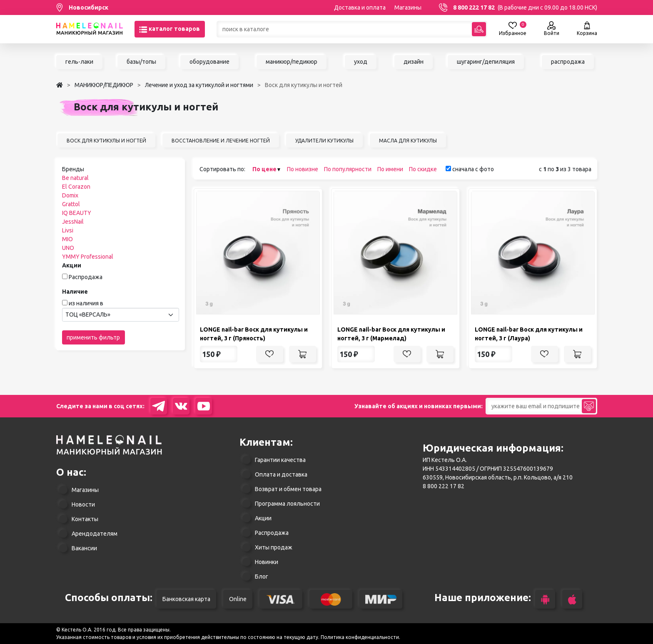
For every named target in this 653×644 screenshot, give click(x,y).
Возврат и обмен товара (288, 489)
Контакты (85, 519)
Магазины (408, 7)
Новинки (267, 562)
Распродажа (86, 277)
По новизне (303, 169)
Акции (263, 518)
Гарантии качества (280, 460)
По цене (264, 169)
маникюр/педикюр (292, 62)
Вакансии (84, 548)
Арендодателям (95, 534)
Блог (262, 577)
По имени (390, 169)
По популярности (348, 169)
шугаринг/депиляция (486, 62)
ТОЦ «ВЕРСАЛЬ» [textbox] (88, 315)
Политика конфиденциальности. (360, 637)
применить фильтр (93, 337)
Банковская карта (186, 599)
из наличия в (86, 303)
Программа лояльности (287, 504)
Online (238, 599)
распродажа (568, 62)
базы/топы (141, 62)
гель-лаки (79, 62)
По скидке (423, 169)
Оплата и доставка (281, 474)
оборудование (209, 62)
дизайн (414, 62)
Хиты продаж (274, 547)
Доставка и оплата (360, 7)
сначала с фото (470, 169)
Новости (83, 504)
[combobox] (121, 315)
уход (361, 62)
